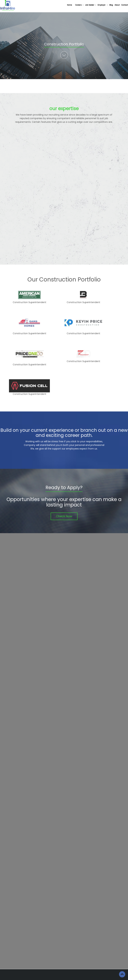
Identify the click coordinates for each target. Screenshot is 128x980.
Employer (103, 5)
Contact (125, 5)
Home (69, 5)
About (117, 5)
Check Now (64, 516)
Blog (111, 5)
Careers (79, 5)
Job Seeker (91, 5)
